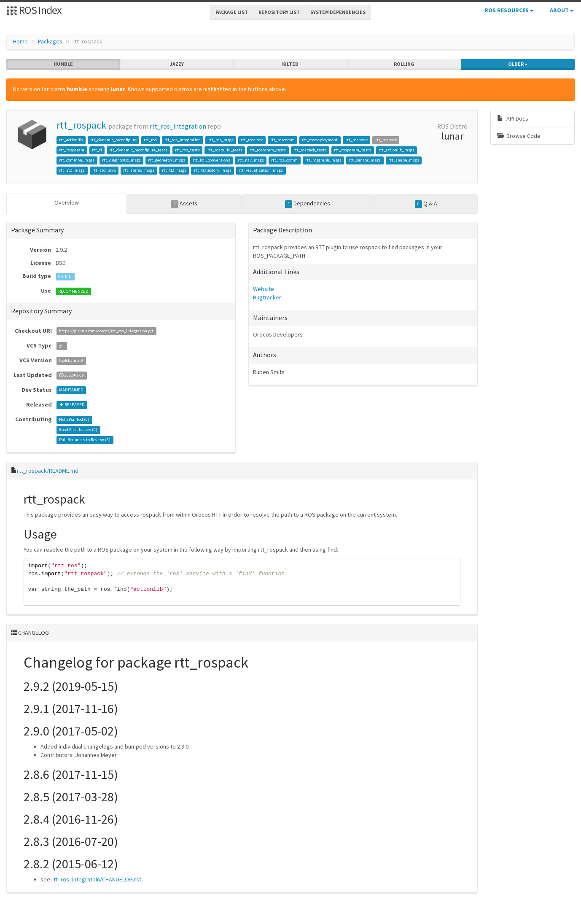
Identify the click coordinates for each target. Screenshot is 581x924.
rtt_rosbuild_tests (225, 150)
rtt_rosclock (252, 140)
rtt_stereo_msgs (139, 170)
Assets (184, 204)
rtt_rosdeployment (320, 140)
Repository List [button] (279, 12)
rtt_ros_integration (178, 126)
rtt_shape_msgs (404, 160)
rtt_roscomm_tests (268, 150)
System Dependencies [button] (338, 12)
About (562, 10)
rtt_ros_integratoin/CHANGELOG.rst (96, 879)
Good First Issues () (78, 430)
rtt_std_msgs (72, 170)
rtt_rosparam (72, 150)
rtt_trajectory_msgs (213, 170)
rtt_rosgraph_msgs (323, 160)
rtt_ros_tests (187, 150)
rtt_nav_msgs (251, 160)
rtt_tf (97, 150)
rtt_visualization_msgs (261, 170)
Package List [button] (232, 12)
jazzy (177, 64)
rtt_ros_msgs (221, 140)
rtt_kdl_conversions (211, 160)
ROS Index (34, 10)
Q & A (426, 204)
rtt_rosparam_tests (352, 150)
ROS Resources (509, 10)
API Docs (513, 119)
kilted (290, 64)
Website (264, 289)
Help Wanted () (74, 420)
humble (63, 64)
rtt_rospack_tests (310, 150)
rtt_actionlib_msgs (397, 150)
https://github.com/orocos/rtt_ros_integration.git (106, 331)
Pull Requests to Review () (85, 440)
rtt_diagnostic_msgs (121, 160)
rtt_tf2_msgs (174, 170)
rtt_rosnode (356, 140)
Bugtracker (267, 297)
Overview (67, 202)
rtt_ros (150, 140)
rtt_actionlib (71, 140)
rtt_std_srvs (104, 170)
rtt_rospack (81, 125)
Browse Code (519, 136)
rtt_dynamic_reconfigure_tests (138, 150)
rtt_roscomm (282, 140)
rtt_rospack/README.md (48, 471)
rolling (404, 64)
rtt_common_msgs (77, 160)
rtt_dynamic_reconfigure (113, 140)
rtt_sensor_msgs (365, 160)
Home (20, 41)
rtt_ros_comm (284, 160)
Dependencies (308, 204)
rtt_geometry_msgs (167, 160)
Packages (50, 41)
